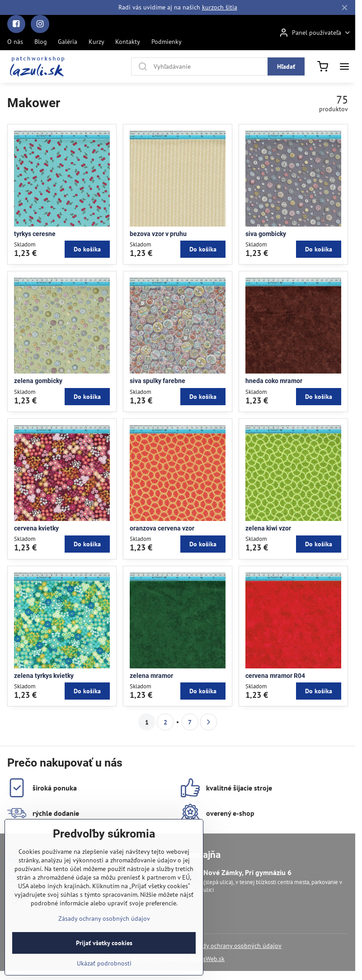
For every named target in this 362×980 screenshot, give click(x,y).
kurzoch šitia (220, 7)
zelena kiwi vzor (268, 528)
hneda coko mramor (274, 381)
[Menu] (344, 66)
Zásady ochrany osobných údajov (236, 946)
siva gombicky (266, 234)
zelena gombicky (38, 381)
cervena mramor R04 (275, 676)
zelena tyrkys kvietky (44, 676)
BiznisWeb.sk (207, 959)
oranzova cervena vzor (162, 528)
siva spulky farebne (157, 381)
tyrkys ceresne (35, 234)
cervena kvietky (36, 528)
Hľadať (286, 66)
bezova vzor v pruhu (158, 234)
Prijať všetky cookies (104, 952)
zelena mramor (151, 676)
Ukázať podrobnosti (104, 973)
